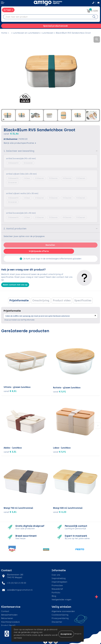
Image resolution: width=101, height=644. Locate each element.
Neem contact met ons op (15, 285)
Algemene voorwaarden (63, 611)
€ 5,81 (10, 511)
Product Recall (8, 625)
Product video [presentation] (62, 300)
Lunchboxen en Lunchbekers (26, 33)
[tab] (19, 301)
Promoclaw (57, 585)
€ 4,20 (60, 511)
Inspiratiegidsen (59, 581)
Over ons (56, 574)
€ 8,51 (10, 391)
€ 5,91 (59, 391)
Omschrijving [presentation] (41, 300)
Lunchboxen (48, 33)
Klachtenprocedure (10, 621)
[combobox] (47, 17)
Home (4, 33)
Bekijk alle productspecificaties (20, 143)
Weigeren (78, 634)
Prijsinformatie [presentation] (19, 300)
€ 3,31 (10, 451)
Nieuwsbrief (57, 589)
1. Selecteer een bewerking (19, 151)
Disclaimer (57, 621)
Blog (54, 596)
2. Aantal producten (15, 229)
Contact (5, 611)
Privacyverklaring (60, 618)
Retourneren (7, 618)
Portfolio (56, 592)
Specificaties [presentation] (83, 300)
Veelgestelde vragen (61, 599)
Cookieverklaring (60, 614)
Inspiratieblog (59, 578)
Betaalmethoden (9, 614)
